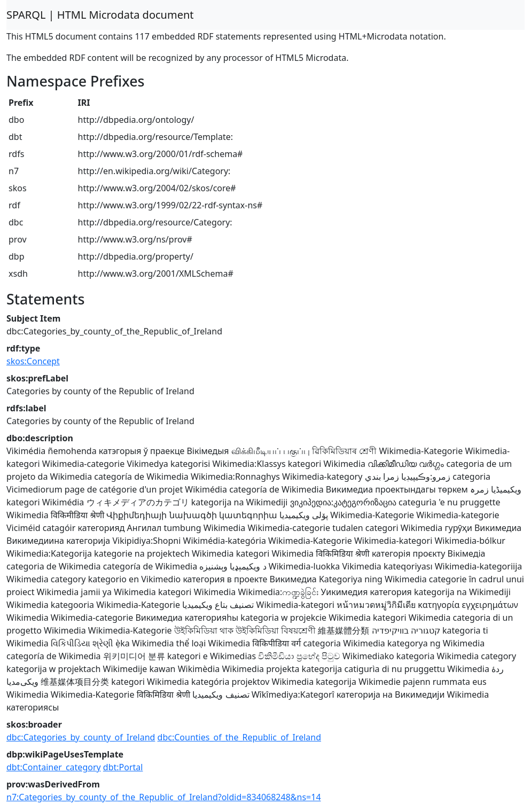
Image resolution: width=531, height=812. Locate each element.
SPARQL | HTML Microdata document (100, 15)
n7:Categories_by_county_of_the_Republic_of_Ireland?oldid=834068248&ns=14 (164, 797)
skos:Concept (33, 361)
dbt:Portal (123, 767)
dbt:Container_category (54, 767)
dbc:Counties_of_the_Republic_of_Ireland (239, 737)
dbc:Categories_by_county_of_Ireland (81, 737)
